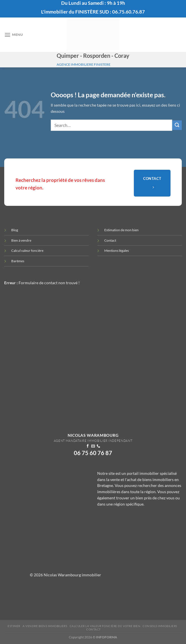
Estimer (14, 626)
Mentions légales (117, 251)
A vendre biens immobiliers (45, 626)
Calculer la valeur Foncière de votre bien (105, 626)
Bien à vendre (21, 240)
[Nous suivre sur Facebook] (88, 446)
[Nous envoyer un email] (93, 446)
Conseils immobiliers (160, 626)
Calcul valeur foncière (27, 251)
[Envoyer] (177, 125)
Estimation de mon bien (121, 230)
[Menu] (13, 35)
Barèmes (18, 261)
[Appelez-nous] (98, 446)
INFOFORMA (107, 637)
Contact (110, 240)
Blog (15, 230)
